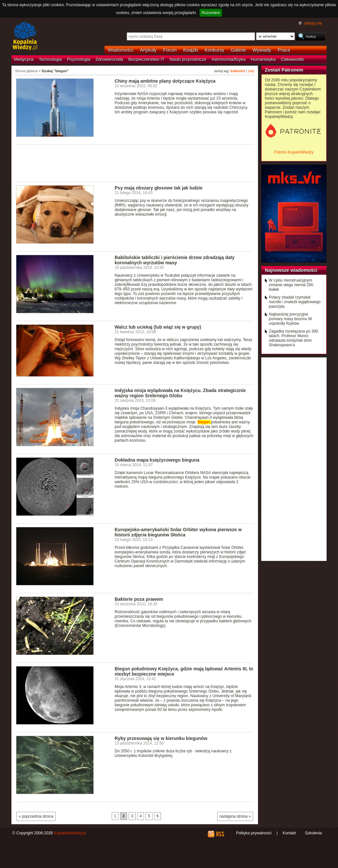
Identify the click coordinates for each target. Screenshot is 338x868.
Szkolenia (313, 833)
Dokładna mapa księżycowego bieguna (157, 460)
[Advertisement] (135, 163)
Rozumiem (211, 13)
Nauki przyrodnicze (188, 59)
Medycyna (24, 59)
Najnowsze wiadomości (291, 270)
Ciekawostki (292, 59)
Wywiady (262, 50)
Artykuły (148, 50)
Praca (284, 50)
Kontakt (289, 833)
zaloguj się (313, 23)
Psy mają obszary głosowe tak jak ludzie (159, 188)
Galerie (238, 50)
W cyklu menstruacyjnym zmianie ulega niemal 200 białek (291, 285)
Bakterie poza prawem (139, 599)
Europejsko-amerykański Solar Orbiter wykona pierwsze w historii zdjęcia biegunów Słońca (178, 532)
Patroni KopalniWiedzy (294, 152)
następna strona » (235, 816)
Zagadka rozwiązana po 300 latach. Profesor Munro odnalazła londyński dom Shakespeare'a (293, 338)
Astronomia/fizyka (229, 59)
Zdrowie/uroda (109, 59)
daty (251, 71)
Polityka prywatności (254, 833)
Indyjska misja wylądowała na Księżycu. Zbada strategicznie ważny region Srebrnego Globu (180, 393)
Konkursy (215, 50)
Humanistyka (263, 59)
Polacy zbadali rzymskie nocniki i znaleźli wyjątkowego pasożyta (295, 302)
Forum (170, 50)
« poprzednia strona (36, 816)
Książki (191, 50)
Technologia (50, 59)
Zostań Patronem (284, 70)
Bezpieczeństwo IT (146, 59)
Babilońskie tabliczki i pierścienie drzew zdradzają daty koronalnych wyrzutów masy (175, 260)
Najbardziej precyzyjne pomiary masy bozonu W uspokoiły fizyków (290, 319)
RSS (220, 834)
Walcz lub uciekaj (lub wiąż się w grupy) (158, 327)
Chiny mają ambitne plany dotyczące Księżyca (165, 81)
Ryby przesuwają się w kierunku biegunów (161, 738)
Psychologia (79, 59)
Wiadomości (121, 50)
